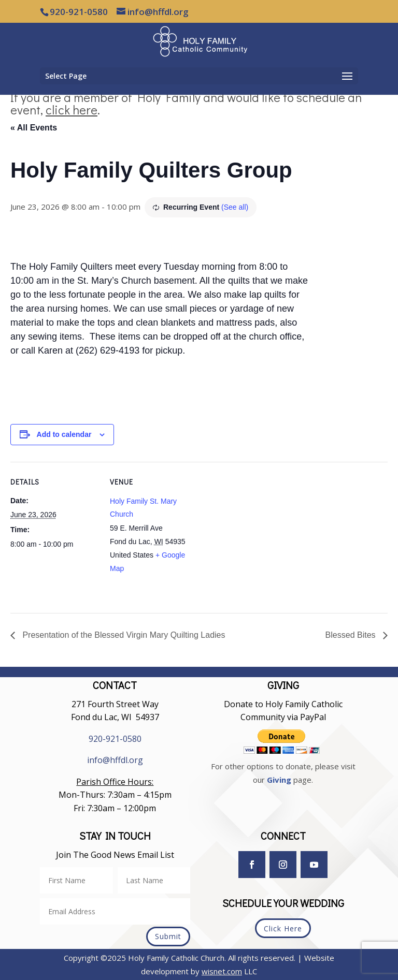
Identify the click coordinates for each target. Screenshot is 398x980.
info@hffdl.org (115, 760)
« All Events (34, 128)
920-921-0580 (115, 739)
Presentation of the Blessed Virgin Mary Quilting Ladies (123, 635)
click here (72, 109)
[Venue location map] (264, 533)
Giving (279, 780)
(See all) (235, 207)
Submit (168, 936)
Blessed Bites (352, 635)
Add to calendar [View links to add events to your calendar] (64, 434)
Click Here (283, 928)
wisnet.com (222, 971)
